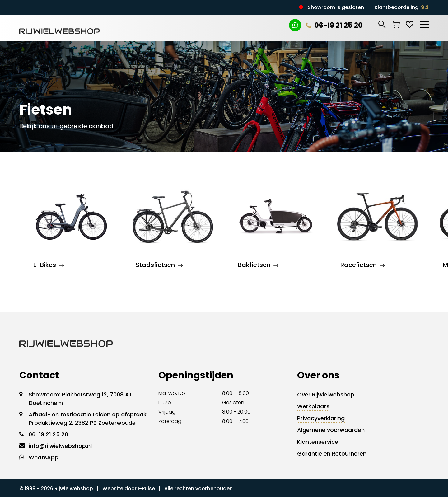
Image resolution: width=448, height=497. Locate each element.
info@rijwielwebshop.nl (60, 446)
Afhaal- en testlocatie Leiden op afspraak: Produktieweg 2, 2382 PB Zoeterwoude (88, 419)
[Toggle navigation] (424, 24)
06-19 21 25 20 (334, 25)
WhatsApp (44, 457)
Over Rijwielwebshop (326, 394)
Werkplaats (313, 406)
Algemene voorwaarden (331, 430)
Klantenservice (318, 442)
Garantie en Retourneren (332, 454)
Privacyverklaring (321, 418)
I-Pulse (146, 488)
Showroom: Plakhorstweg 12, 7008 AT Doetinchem (81, 399)
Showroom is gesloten (336, 7)
